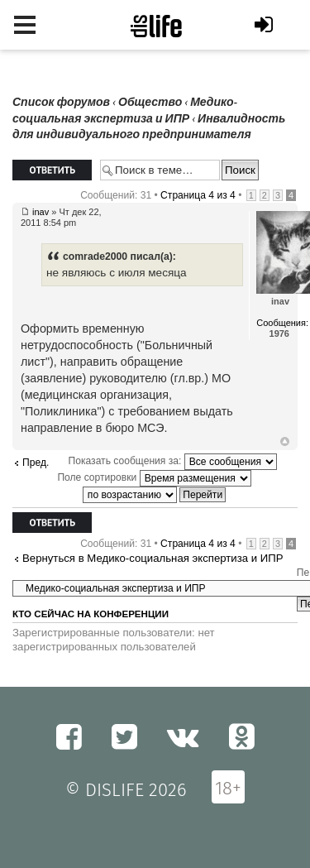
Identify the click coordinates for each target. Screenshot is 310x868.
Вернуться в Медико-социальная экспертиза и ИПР (153, 558)
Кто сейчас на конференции (91, 614)
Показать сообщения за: (173, 461)
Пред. (36, 463)
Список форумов (61, 102)
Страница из (198, 195)
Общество (150, 102)
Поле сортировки (154, 477)
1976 (279, 333)
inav (41, 212)
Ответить (52, 170)
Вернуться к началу (285, 442)
